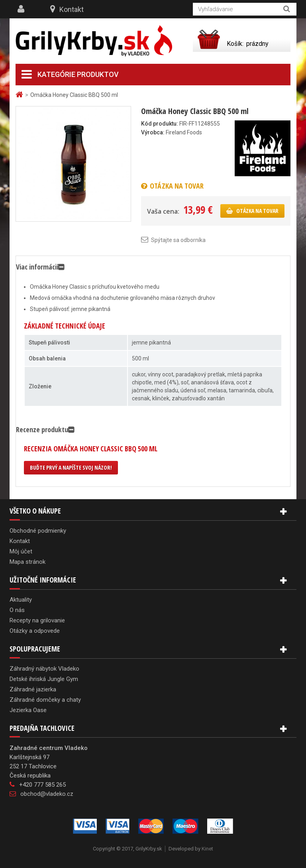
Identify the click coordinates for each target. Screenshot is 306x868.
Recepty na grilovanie (37, 620)
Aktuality (21, 600)
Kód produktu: (160, 124)
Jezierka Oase (28, 710)
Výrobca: (153, 132)
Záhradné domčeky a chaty (45, 700)
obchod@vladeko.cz (47, 794)
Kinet (207, 849)
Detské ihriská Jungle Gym (44, 679)
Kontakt (72, 9)
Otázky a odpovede (35, 631)
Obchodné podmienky (38, 531)
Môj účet (21, 551)
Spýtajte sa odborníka (178, 240)
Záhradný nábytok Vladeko (44, 669)
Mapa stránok (27, 562)
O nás (17, 610)
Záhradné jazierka (33, 689)
